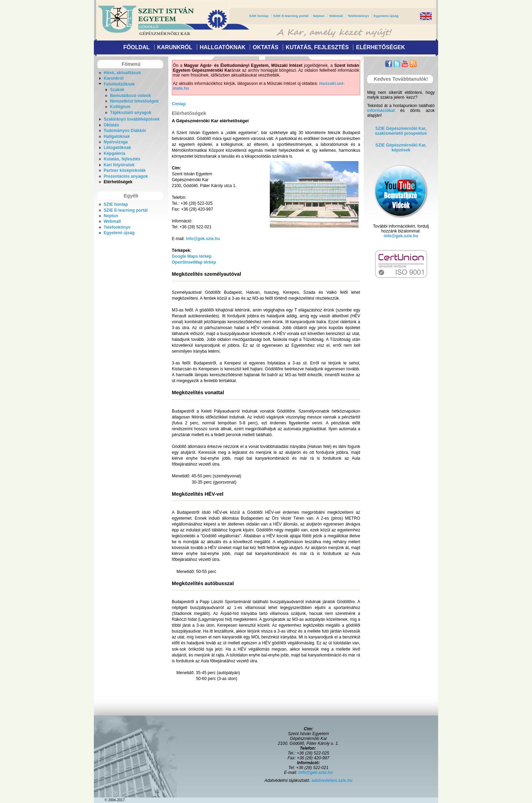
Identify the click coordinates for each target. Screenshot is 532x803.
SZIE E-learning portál (291, 16)
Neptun (319, 16)
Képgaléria (114, 153)
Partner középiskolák (125, 170)
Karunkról (175, 47)
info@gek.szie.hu (203, 239)
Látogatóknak (117, 148)
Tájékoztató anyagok (131, 113)
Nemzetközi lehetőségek (134, 101)
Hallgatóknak (222, 47)
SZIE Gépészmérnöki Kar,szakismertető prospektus (401, 131)
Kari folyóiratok (119, 165)
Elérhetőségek (380, 47)
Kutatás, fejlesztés (317, 47)
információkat (381, 111)
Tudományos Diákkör (125, 131)
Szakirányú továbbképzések (131, 119)
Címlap (179, 104)
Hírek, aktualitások (122, 73)
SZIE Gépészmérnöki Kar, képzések (401, 148)
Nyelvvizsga (116, 142)
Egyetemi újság (386, 16)
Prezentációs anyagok (126, 176)
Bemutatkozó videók (130, 96)
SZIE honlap (259, 16)
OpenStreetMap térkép (194, 262)
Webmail (336, 16)
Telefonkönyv (358, 16)
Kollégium (120, 107)
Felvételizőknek (119, 84)
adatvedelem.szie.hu (332, 780)
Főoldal (136, 47)
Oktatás (266, 47)
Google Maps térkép (192, 256)
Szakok (117, 90)
